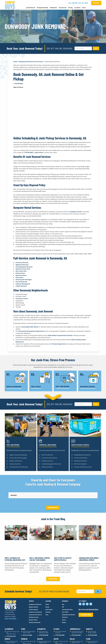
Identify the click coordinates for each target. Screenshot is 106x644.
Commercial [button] (62, 8)
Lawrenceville (75, 616)
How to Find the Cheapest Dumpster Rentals (63, 546)
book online (39, 152)
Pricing (70, 8)
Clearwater (9, 616)
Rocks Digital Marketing (95, 640)
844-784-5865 (83, 3)
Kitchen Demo (20, 273)
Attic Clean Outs (21, 271)
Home (15, 62)
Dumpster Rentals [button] (42, 8)
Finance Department (59, 344)
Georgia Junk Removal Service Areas (31, 62)
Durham (7, 626)
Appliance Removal (22, 265)
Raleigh (40, 626)
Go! (96, 48)
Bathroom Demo (21, 275)
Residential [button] (53, 8)
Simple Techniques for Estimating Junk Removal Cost (15, 546)
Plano (88, 626)
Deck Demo (19, 277)
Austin (56, 626)
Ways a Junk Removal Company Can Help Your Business (40, 546)
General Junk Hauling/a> (24, 280)
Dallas (72, 626)
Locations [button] (77, 8)
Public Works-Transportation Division (60, 335)
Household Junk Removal (24, 267)
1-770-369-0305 (28, 152)
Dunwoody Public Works (30, 327)
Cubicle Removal (21, 286)
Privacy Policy (8, 640)
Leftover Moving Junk (23, 284)
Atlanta (56, 616)
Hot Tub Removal (21, 282)
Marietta (89, 616)
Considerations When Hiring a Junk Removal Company (89, 546)
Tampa (23, 616)
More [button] (84, 8)
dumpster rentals (76, 212)
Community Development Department (31, 331)
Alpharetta (41, 616)
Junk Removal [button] (31, 8)
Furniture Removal (22, 263)
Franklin (24, 626)
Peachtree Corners (22, 299)
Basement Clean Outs (23, 269)
